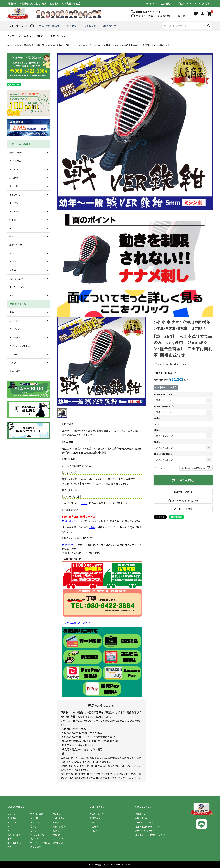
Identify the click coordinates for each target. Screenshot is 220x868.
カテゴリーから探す (20, 144)
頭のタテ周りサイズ (164, 394)
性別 (157, 442)
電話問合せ (95, 818)
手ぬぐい (13, 295)
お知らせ (41, 36)
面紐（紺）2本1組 (71, 521)
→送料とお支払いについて (77, 623)
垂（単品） (14, 203)
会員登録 (166, 3)
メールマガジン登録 (144, 822)
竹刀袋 (13, 262)
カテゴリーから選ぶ (18, 36)
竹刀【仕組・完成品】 (50, 26)
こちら (84, 503)
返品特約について (183, 492)
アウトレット (15, 354)
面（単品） (14, 169)
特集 (92, 822)
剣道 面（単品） (55, 45)
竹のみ (13, 237)
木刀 (12, 253)
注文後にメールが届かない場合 (150, 835)
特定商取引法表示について (148, 826)
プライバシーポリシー (145, 831)
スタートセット (16, 153)
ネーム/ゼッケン (17, 287)
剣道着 (13, 220)
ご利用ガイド (184, 3)
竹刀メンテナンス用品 (20, 346)
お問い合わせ (205, 3)
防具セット (73, 26)
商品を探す (95, 826)
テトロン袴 (90, 26)
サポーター (15, 321)
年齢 (157, 430)
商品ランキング (97, 814)
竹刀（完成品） (16, 161)
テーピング (15, 329)
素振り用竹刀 (16, 245)
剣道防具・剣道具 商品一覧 (31, 45)
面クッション (69, 545)
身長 (157, 418)
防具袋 (13, 270)
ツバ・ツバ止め (16, 279)
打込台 (13, 363)
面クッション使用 (163, 454)
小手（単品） (15, 195)
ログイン (149, 3)
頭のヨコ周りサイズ (165, 406)
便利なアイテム (18, 304)
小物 (12, 312)
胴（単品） (14, 178)
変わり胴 (14, 186)
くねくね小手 (109, 26)
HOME (10, 45)
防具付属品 (15, 371)
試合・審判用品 (17, 337)
